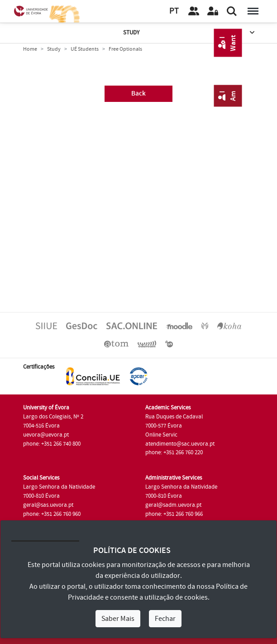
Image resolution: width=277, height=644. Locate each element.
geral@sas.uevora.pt (48, 505)
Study (190, 33)
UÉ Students (85, 49)
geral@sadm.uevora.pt (173, 505)
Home (30, 49)
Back (138, 94)
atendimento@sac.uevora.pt (180, 444)
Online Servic (161, 435)
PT (174, 11)
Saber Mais (118, 619)
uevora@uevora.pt (46, 435)
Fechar (165, 619)
